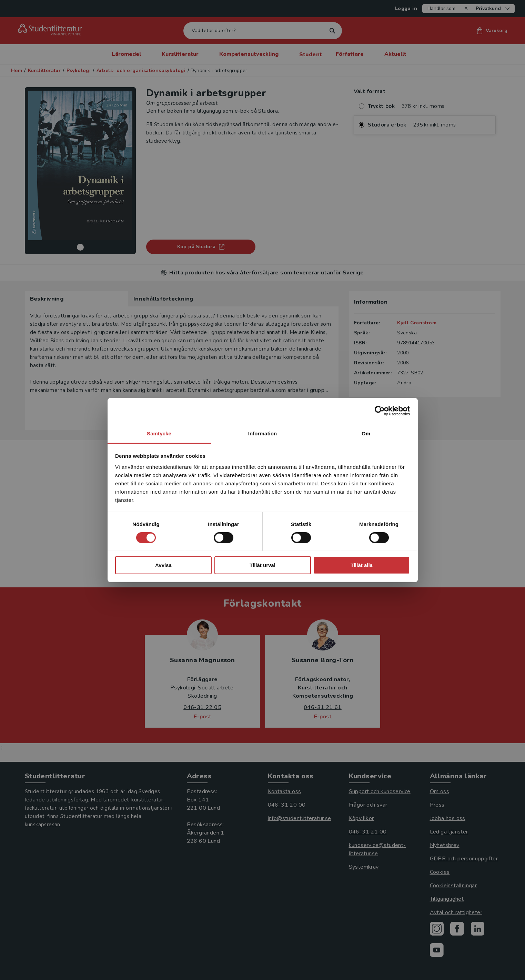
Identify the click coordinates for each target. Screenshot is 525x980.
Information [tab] (263, 433)
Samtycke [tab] (159, 433)
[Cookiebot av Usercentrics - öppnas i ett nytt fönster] (380, 411)
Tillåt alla (362, 565)
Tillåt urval (262, 565)
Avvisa (163, 565)
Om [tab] (366, 433)
